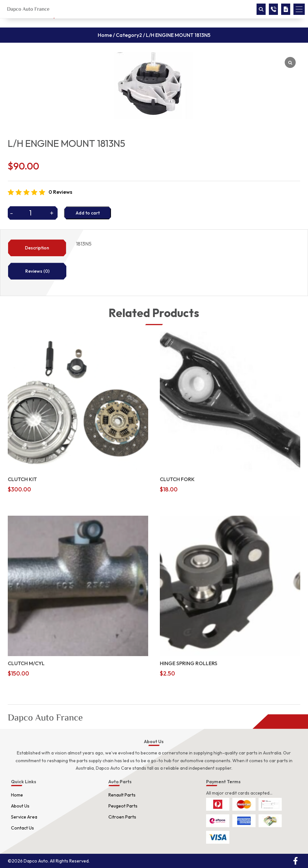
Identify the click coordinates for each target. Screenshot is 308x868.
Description (37, 248)
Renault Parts (122, 795)
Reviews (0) (37, 271)
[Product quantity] (33, 213)
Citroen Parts (122, 817)
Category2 (129, 35)
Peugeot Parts (123, 806)
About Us (20, 806)
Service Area (24, 817)
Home (105, 35)
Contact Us (22, 828)
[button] (299, 9)
